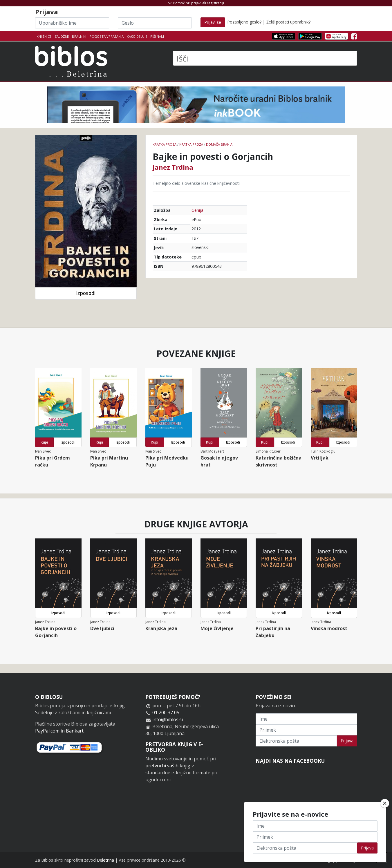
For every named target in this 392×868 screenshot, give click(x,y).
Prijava (347, 741)
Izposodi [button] (86, 293)
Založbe (62, 36)
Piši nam (157, 36)
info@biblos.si (168, 719)
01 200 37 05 (166, 713)
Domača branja (219, 144)
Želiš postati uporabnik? (288, 22)
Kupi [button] (44, 442)
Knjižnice (44, 36)
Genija (197, 210)
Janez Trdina (173, 167)
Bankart (75, 731)
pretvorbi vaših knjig (168, 766)
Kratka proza (165, 144)
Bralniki (79, 36)
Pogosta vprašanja (107, 36)
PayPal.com (47, 731)
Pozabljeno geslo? (244, 22)
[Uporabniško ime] (72, 23)
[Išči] (265, 58)
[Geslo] (155, 23)
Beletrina (105, 860)
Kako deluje (137, 36)
